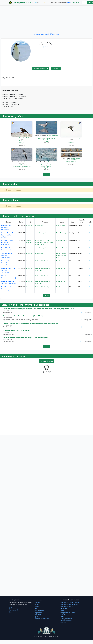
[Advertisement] (46, 19)
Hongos (37, 607)
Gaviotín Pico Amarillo (46, 135)
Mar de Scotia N (71, 141)
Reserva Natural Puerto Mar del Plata (46, 138)
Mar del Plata (22, 141)
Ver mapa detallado (46, 361)
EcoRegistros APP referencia (69, 605)
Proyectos (38, 615)
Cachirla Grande (71, 158)
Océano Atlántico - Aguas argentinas (22, 166)
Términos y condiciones (42, 619)
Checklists (55, 69)
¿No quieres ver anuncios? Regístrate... (46, 34)
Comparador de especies (68, 613)
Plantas (37, 605)
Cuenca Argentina (62, 240)
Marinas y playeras (66, 621)
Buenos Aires (22, 142)
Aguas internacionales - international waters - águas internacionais (44, 242)
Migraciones (38, 613)
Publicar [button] (53, 3)
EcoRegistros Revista (67, 607)
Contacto (48, 47)
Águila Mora (22, 138)
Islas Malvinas (71, 143)
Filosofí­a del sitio (14, 610)
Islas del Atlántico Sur (46, 166)
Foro (36, 609)
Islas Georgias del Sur (47, 165)
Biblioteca (64, 609)
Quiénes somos (14, 608)
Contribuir (69, 3)
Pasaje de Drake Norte (22, 165)
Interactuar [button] (62, 3)
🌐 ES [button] (37, 3)
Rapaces (63, 623)
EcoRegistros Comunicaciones (70, 603)
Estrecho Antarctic (62, 248)
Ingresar (76, 3)
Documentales (39, 611)
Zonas (62, 617)
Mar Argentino (61, 261)
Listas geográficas (66, 619)
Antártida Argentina (42, 233)
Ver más (46, 175)
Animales (37, 603)
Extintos (63, 615)
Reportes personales (40, 69)
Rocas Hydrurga (61, 233)
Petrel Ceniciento (71, 138)
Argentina (22, 144)
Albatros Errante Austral (22, 162)
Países (62, 611)
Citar (10, 612)
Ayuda (37, 617)
